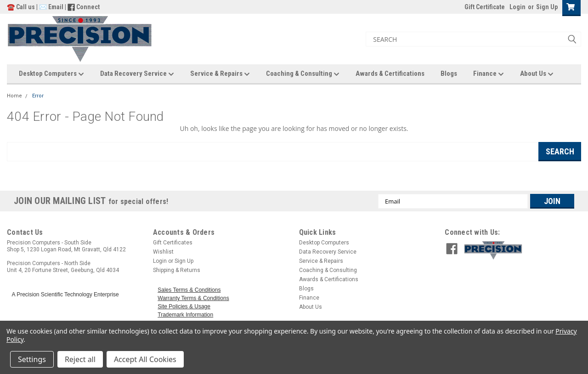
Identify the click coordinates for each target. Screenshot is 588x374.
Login (517, 7)
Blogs (449, 74)
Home (14, 96)
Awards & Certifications (390, 74)
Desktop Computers (51, 74)
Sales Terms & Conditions (189, 290)
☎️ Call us (22, 7)
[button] (520, 250)
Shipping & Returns (177, 270)
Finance (489, 74)
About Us (537, 74)
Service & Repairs (220, 74)
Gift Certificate (485, 7)
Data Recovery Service (137, 74)
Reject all (80, 359)
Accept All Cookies (145, 359)
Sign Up (547, 7)
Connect (88, 7)
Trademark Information (185, 315)
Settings (32, 359)
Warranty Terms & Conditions (193, 298)
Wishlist (163, 252)
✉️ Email (51, 7)
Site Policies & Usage (184, 306)
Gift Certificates (173, 243)
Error (38, 96)
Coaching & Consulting (303, 74)
